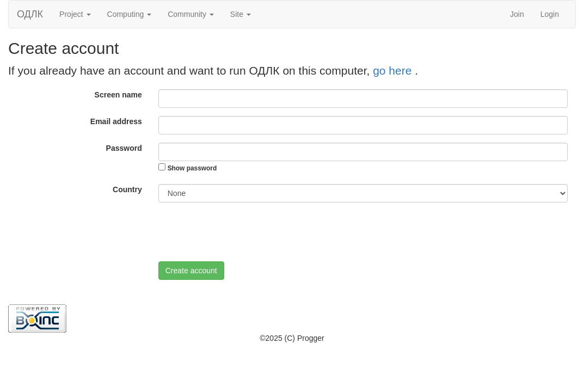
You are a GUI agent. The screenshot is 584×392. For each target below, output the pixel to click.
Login (550, 14)
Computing (130, 14)
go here (394, 71)
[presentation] (241, 232)
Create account (191, 271)
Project (75, 14)
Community (191, 14)
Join (517, 14)
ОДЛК (30, 14)
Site (241, 14)
